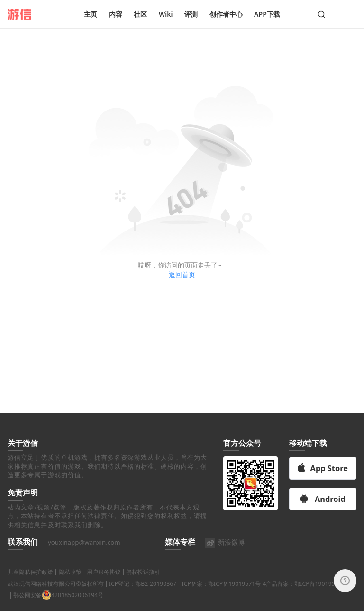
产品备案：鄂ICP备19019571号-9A (311, 595)
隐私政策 (70, 584)
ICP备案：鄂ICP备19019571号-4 (224, 595)
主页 (91, 14)
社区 (140, 14)
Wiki (166, 14)
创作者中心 (226, 14)
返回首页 (182, 274)
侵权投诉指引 (143, 584)
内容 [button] (116, 14)
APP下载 (267, 14)
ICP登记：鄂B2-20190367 (143, 595)
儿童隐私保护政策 (30, 584)
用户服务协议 (104, 584)
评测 (191, 14)
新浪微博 (224, 554)
